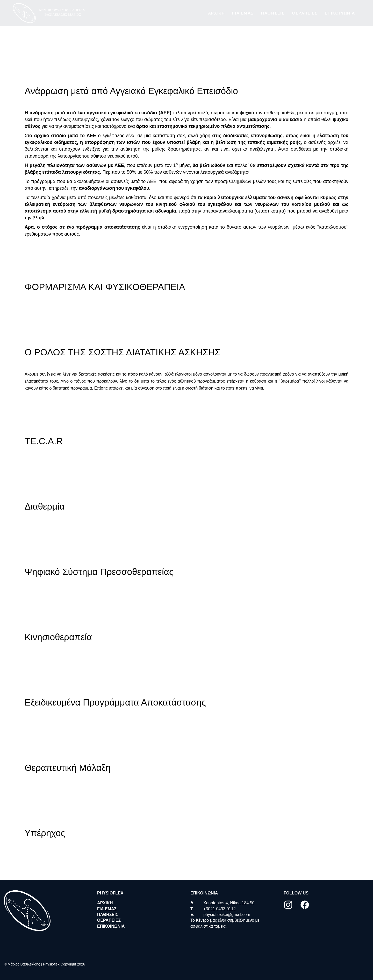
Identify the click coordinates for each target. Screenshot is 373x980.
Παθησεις (273, 13)
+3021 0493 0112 (220, 909)
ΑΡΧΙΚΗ (217, 13)
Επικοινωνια (340, 13)
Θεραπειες (305, 13)
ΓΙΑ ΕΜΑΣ (243, 13)
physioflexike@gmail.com (227, 915)
